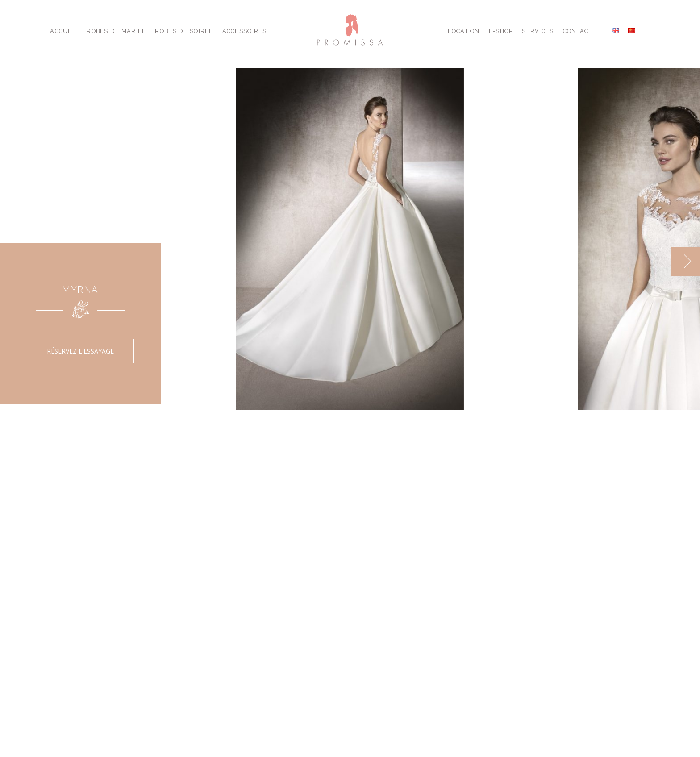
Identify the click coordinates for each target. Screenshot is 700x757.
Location (464, 31)
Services (538, 31)
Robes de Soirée (184, 31)
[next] (685, 261)
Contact (578, 31)
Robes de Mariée (116, 31)
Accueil (64, 31)
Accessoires (245, 31)
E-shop (501, 31)
